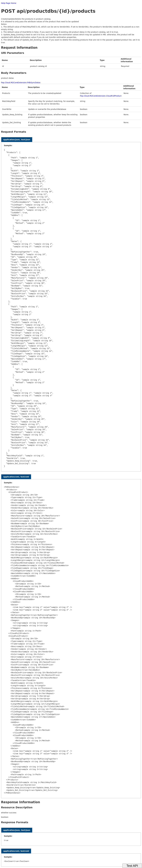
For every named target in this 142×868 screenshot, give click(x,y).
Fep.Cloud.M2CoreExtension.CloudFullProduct (101, 96)
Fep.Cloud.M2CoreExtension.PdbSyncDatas (21, 83)
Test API (132, 866)
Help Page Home (9, 3)
